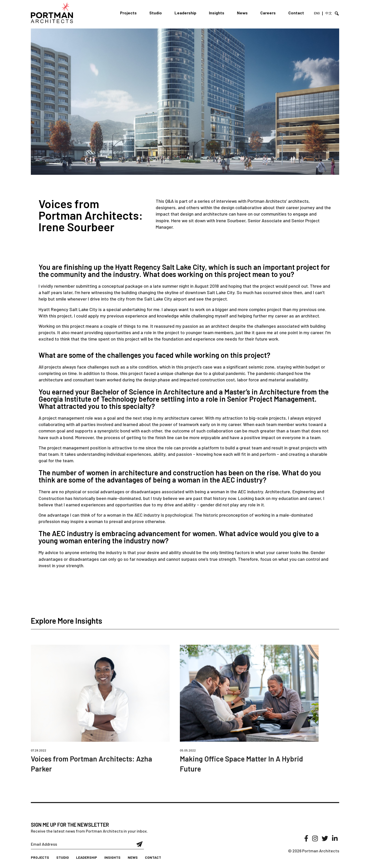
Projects (128, 13)
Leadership (185, 13)
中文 (329, 13)
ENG (317, 13)
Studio (156, 13)
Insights (217, 13)
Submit (140, 844)
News (242, 13)
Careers (268, 13)
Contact (296, 13)
